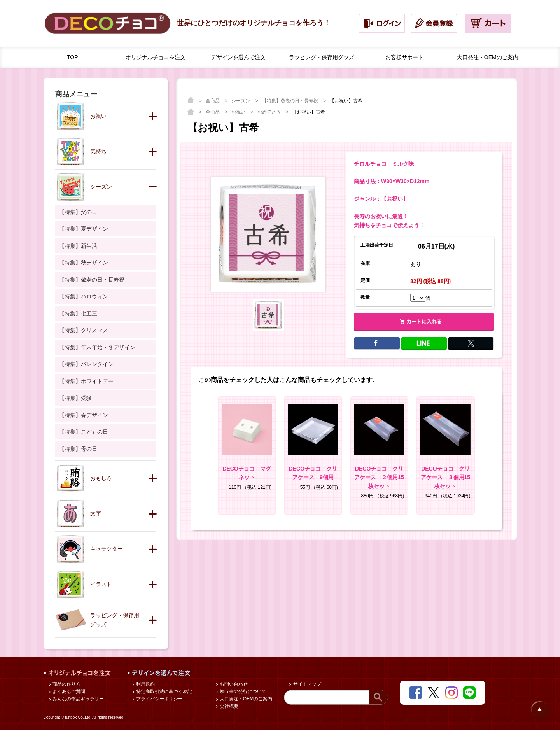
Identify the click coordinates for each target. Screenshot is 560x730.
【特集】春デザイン (84, 415)
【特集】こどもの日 (84, 432)
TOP (73, 57)
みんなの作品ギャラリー (78, 699)
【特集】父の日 (78, 212)
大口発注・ (488, 57)
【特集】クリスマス (84, 330)
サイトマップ (306, 684)
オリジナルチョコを (156, 57)
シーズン (241, 101)
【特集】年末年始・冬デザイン (97, 347)
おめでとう (270, 112)
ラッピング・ (322, 57)
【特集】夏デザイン (84, 229)
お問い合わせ (233, 684)
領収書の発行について (242, 691)
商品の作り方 (66, 684)
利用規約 (145, 684)
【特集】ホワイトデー (86, 381)
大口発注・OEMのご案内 (246, 699)
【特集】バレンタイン (86, 364)
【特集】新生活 (78, 246)
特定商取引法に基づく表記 (164, 691)
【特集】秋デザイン (84, 263)
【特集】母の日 (78, 449)
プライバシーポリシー (159, 699)
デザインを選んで (238, 57)
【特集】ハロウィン (84, 296)
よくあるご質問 (68, 691)
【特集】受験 (75, 398)
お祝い (239, 112)
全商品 (213, 101)
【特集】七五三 (78, 313)
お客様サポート (404, 57)
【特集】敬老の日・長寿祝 (291, 101)
